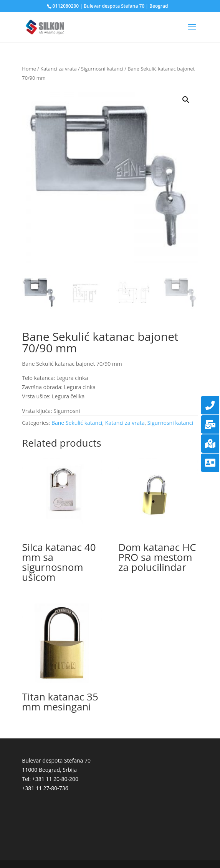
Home (29, 69)
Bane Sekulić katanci (77, 423)
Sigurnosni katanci (102, 69)
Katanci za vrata (59, 69)
